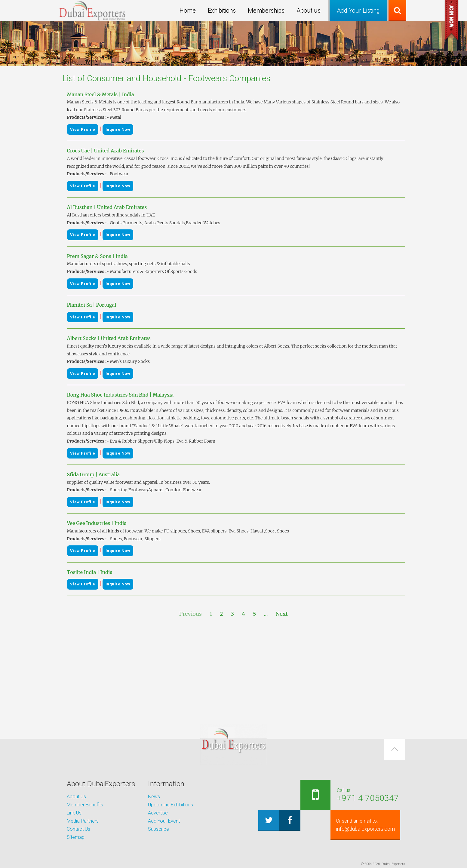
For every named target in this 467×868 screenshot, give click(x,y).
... (266, 614)
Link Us (74, 813)
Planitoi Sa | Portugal (92, 305)
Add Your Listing (358, 11)
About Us (76, 797)
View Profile (83, 129)
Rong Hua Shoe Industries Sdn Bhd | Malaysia (120, 395)
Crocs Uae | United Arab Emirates (106, 151)
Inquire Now (118, 129)
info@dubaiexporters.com (362, 825)
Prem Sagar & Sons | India (97, 256)
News (154, 797)
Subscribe (158, 829)
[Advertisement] (234, 671)
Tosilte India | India (90, 572)
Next (282, 614)
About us (309, 11)
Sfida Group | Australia (94, 474)
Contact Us (78, 829)
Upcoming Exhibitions (171, 805)
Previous (190, 614)
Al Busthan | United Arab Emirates (107, 207)
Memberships (266, 11)
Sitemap (76, 837)
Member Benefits (85, 805)
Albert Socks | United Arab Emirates (109, 338)
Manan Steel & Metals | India (101, 94)
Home (188, 11)
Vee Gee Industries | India (97, 523)
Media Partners (83, 821)
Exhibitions (222, 11)
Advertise (158, 813)
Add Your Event (164, 821)
